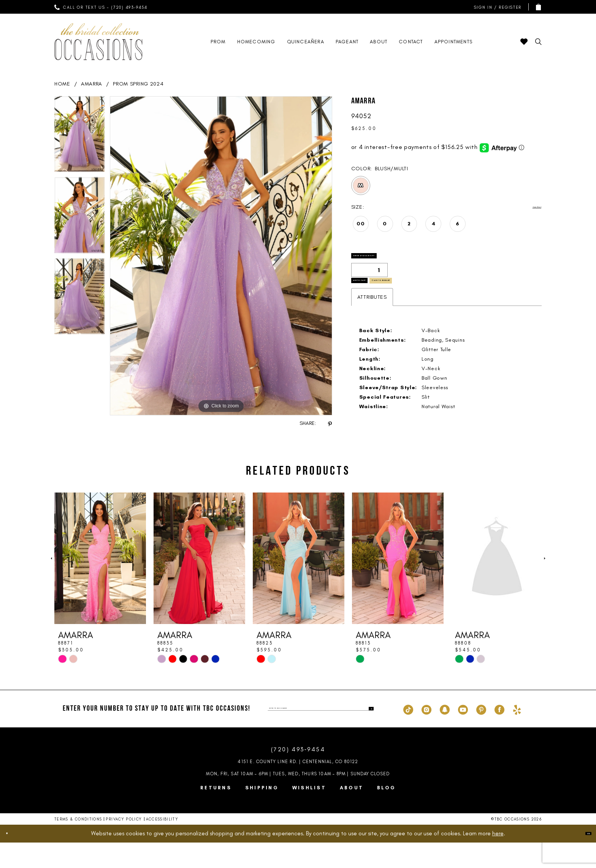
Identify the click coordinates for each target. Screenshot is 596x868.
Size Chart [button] (528, 207)
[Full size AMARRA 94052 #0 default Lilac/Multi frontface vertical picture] (221, 256)
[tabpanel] (79, 137)
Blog (386, 813)
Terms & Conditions (78, 845)
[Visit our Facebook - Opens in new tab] (499, 734)
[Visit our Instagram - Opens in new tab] (426, 734)
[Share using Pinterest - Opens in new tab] (330, 424)
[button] (496, 7)
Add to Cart (378, 301)
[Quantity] (369, 281)
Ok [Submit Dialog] (583, 859)
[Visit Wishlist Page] (524, 42)
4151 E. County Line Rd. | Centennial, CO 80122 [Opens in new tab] (298, 787)
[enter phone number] (321, 734)
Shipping (262, 813)
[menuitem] (101, 7)
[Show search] (538, 42)
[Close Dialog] (12, 859)
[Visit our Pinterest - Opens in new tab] (481, 734)
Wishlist (309, 813)
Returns (216, 813)
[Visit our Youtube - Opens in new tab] (463, 734)
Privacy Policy (124, 845)
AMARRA (92, 84)
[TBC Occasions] (98, 42)
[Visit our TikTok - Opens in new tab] (408, 734)
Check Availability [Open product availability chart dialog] (390, 262)
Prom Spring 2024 (138, 84)
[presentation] (100, 584)
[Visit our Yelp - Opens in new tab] (517, 734)
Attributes (372, 322)
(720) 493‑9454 (298, 775)
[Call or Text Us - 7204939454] (101, 7)
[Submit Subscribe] (368, 734)
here (498, 859)
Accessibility (162, 845)
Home (62, 84)
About (352, 813)
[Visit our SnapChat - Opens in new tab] (445, 734)
